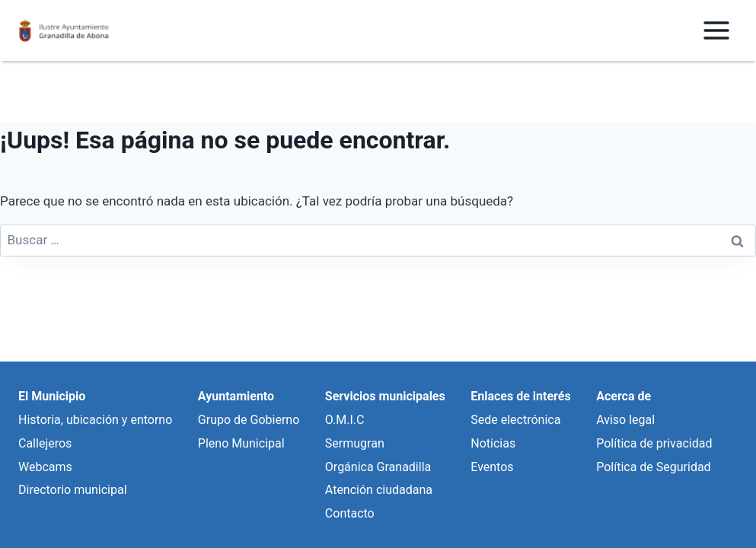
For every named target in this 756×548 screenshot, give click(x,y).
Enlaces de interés (520, 396)
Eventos (492, 467)
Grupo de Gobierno (249, 420)
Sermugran (355, 443)
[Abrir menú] (716, 30)
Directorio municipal (73, 490)
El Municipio (52, 396)
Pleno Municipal (241, 443)
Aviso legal (625, 420)
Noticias (493, 443)
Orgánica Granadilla (378, 467)
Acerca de (624, 396)
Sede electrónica (515, 420)
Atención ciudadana (379, 490)
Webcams (45, 467)
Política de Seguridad (653, 467)
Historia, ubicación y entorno (95, 420)
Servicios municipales (385, 396)
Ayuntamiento (236, 396)
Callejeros (45, 443)
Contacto (350, 513)
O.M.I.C (345, 420)
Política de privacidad (654, 443)
